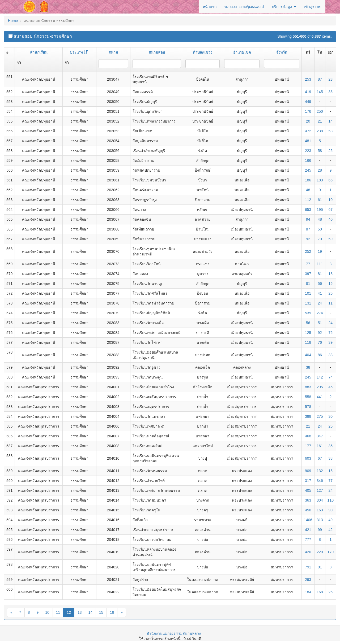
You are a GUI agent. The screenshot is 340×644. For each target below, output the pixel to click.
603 (308, 458)
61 (320, 200)
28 (320, 170)
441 (320, 397)
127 (320, 490)
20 (308, 121)
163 (320, 510)
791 (308, 567)
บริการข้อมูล (284, 7)
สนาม (113, 52)
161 (320, 446)
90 (331, 510)
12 (69, 612)
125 (308, 333)
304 (320, 500)
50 (320, 229)
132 (320, 471)
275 (320, 416)
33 (331, 355)
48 (308, 190)
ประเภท (79, 52)
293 (308, 580)
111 (320, 264)
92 (308, 239)
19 (320, 251)
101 (308, 293)
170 (331, 552)
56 (320, 284)
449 (308, 102)
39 (331, 342)
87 (320, 79)
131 (308, 303)
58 (320, 151)
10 (331, 200)
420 (308, 552)
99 (320, 530)
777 (308, 539)
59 (331, 239)
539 (308, 313)
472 (308, 131)
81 (320, 274)
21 (320, 121)
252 (308, 251)
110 (331, 500)
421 (308, 530)
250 (320, 111)
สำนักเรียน (39, 52)
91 (320, 567)
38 (308, 367)
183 (320, 180)
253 (308, 79)
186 (308, 180)
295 (320, 387)
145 (320, 92)
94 (308, 219)
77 (308, 264)
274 (320, 313)
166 (308, 160)
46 (331, 387)
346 (320, 481)
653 (308, 210)
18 (331, 274)
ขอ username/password (244, 7)
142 (320, 377)
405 (308, 490)
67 (331, 210)
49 (331, 520)
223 (308, 151)
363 (308, 500)
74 (331, 377)
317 (308, 481)
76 (331, 333)
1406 (308, 520)
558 (308, 397)
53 (331, 131)
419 (308, 92)
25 (331, 151)
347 (320, 436)
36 (331, 92)
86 (320, 355)
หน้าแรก (210, 7)
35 (331, 446)
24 (320, 303)
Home (13, 21)
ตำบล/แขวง (203, 52)
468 (308, 436)
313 (320, 520)
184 (308, 592)
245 (308, 170)
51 (320, 323)
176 (308, 111)
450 (308, 510)
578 (308, 407)
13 (80, 612)
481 (308, 141)
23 (331, 79)
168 (320, 592)
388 (308, 416)
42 (331, 530)
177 (308, 446)
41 (320, 293)
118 (308, 342)
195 (320, 210)
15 (331, 471)
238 (320, 131)
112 (308, 200)
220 (320, 552)
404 (308, 355)
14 (331, 121)
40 (331, 219)
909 (308, 471)
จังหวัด (282, 52)
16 (331, 284)
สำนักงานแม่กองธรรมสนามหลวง (174, 633)
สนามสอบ (157, 52)
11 (331, 303)
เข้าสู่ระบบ (313, 7)
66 (331, 180)
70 (320, 239)
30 (331, 416)
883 (308, 387)
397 (308, 274)
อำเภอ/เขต (242, 52)
